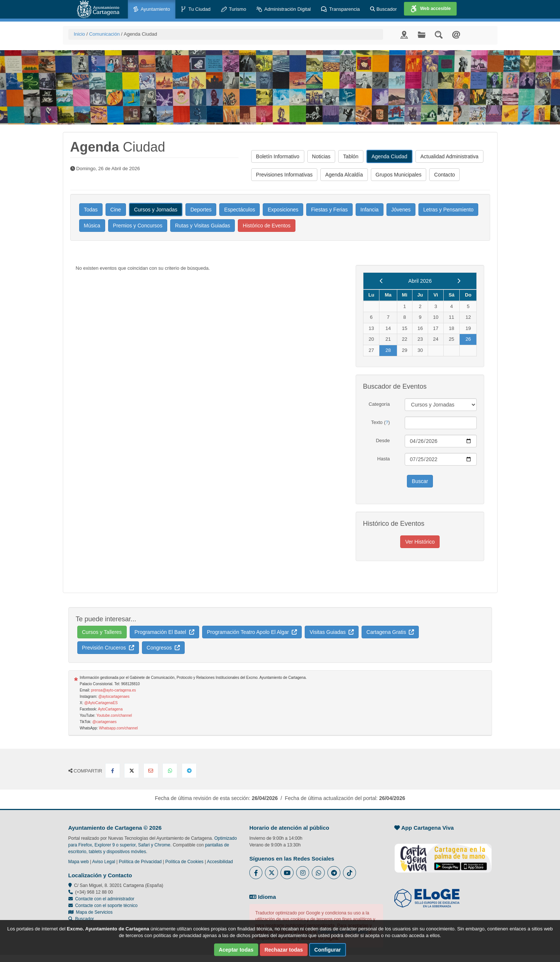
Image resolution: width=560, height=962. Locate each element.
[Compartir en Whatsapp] (170, 771)
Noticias (321, 156)
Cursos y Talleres (102, 632)
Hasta (383, 459)
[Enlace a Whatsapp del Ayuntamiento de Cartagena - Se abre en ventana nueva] (318, 873)
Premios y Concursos (138, 226)
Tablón (351, 156)
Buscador (383, 9)
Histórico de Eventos (266, 226)
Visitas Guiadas (332, 632)
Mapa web (79, 862)
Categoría (379, 404)
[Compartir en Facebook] (113, 771)
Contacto (444, 175)
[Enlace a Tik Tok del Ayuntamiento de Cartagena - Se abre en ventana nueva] (349, 873)
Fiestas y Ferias (329, 210)
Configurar (328, 950)
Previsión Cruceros (108, 648)
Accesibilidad (220, 862)
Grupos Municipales (399, 175)
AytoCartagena (110, 709)
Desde (383, 440)
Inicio (80, 34)
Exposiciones (283, 210)
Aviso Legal (104, 862)
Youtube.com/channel (114, 715)
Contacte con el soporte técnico (106, 906)
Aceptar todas (236, 950)
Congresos (163, 648)
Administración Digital (284, 9)
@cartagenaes (105, 722)
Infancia (370, 210)
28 (388, 350)
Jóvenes (401, 210)
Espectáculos (239, 210)
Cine (116, 210)
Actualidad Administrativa (449, 156)
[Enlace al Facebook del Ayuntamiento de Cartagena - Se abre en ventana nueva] (256, 873)
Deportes (201, 210)
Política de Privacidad (140, 862)
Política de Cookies (184, 862)
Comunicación (104, 34)
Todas (91, 210)
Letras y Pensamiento (448, 210)
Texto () (380, 422)
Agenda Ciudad (390, 156)
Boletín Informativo (278, 156)
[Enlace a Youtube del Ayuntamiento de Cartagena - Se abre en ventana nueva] (287, 873)
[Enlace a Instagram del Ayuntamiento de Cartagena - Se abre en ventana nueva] (303, 873)
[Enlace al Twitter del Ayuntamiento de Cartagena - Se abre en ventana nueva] (271, 873)
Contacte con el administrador (105, 899)
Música (92, 226)
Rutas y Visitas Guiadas (203, 226)
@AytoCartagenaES (101, 703)
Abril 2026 (420, 281)
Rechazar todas (284, 950)
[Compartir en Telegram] (189, 771)
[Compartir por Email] (151, 771)
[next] (459, 281)
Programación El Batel (164, 632)
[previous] (381, 281)
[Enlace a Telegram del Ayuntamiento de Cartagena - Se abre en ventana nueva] (334, 873)
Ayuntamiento (152, 9)
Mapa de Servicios (90, 912)
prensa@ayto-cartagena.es (114, 690)
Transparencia (340, 9)
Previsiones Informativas (284, 175)
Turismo (234, 9)
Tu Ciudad (196, 9)
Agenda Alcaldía (344, 175)
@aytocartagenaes (114, 697)
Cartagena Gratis (390, 632)
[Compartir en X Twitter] (132, 771)
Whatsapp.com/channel (118, 728)
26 (468, 339)
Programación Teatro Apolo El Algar (252, 632)
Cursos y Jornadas (156, 210)
